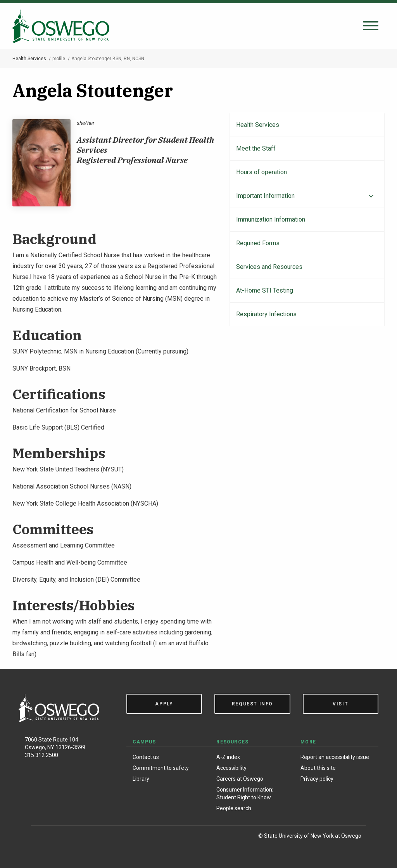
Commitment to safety (161, 768)
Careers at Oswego (240, 779)
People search (234, 808)
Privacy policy (317, 779)
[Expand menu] (371, 196)
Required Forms (258, 243)
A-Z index (228, 757)
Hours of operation (262, 172)
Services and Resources (269, 267)
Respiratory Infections (266, 314)
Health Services (29, 59)
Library (141, 779)
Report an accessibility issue (335, 757)
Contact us (146, 757)
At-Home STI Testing (265, 290)
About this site (318, 768)
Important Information (265, 196)
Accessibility (231, 768)
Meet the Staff (256, 148)
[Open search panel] (371, 26)
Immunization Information (271, 219)
